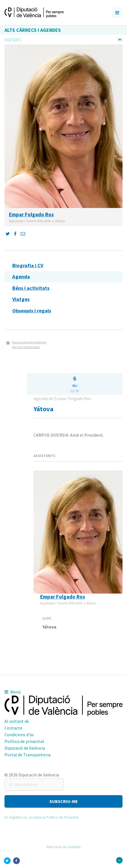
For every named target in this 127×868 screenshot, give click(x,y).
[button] (63, 801)
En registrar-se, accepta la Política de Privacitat (41, 817)
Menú (13, 692)
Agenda (21, 277)
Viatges (21, 299)
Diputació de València (25, 748)
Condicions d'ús (19, 735)
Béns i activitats (31, 288)
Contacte (13, 728)
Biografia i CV (28, 265)
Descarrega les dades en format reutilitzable (29, 345)
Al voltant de (17, 721)
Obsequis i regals (32, 311)
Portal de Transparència (27, 755)
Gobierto (74, 847)
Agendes (13, 40)
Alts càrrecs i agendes (33, 30)
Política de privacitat (24, 741)
